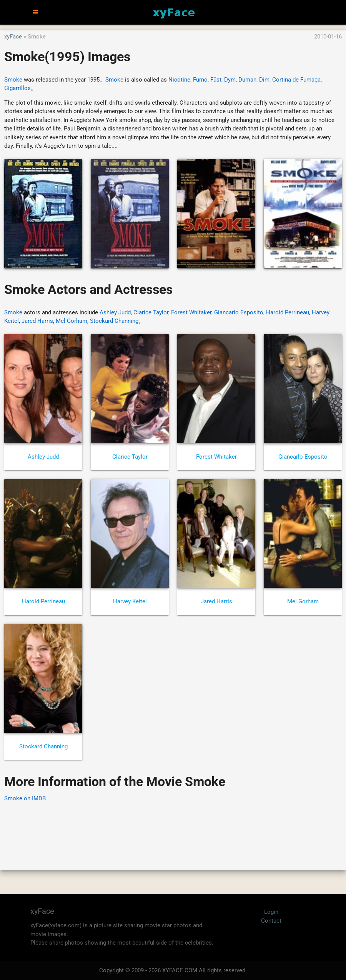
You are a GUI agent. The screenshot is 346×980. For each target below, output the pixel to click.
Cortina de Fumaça (296, 80)
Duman (247, 80)
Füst (216, 80)
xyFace (13, 37)
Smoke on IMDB (25, 798)
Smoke (13, 80)
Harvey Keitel (130, 601)
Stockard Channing (114, 321)
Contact (271, 921)
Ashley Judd (115, 312)
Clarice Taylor (151, 312)
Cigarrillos (17, 88)
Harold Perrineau (288, 312)
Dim (264, 80)
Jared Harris (37, 321)
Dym (230, 80)
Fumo (200, 80)
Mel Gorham (72, 321)
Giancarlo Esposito (239, 312)
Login (271, 912)
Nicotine (179, 80)
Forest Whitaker (191, 312)
